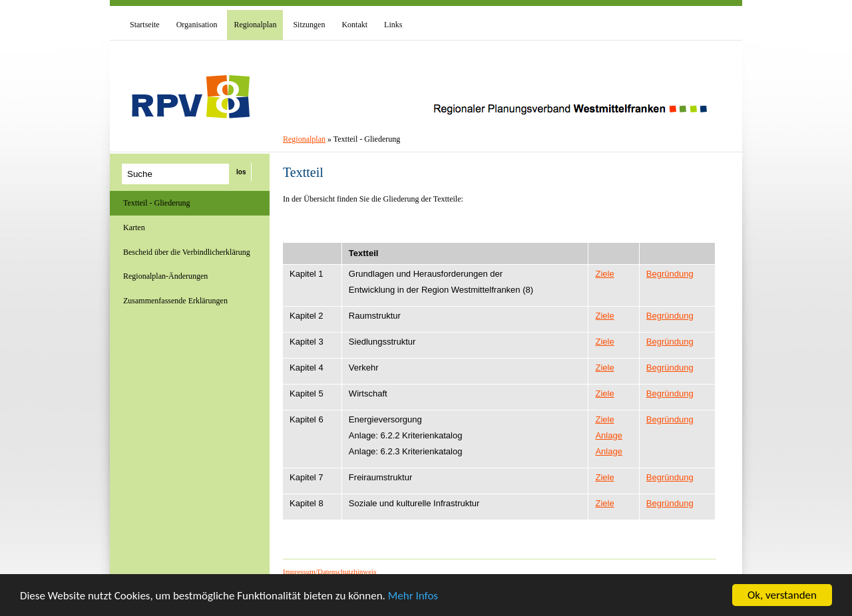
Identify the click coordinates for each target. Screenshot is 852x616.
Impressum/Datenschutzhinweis (330, 571)
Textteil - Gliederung (156, 203)
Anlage (608, 435)
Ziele (604, 274)
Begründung (670, 274)
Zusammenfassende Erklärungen (175, 301)
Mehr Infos (413, 596)
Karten (134, 228)
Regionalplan (304, 139)
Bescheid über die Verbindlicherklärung (187, 252)
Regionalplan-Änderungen (165, 276)
